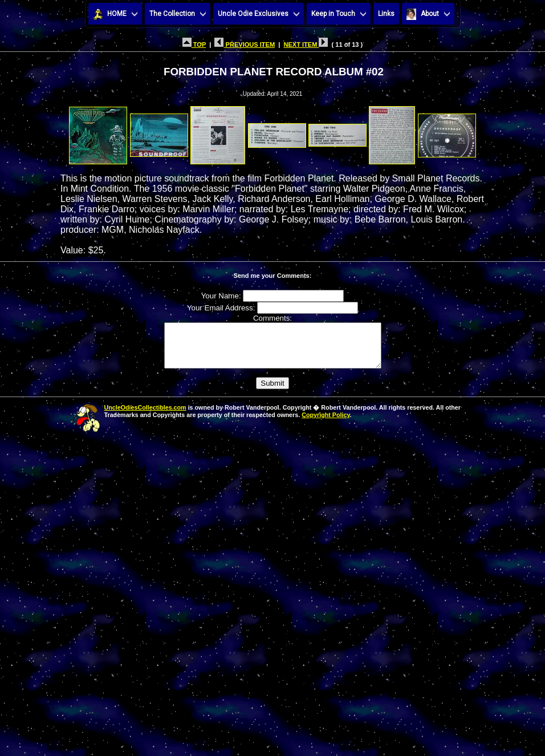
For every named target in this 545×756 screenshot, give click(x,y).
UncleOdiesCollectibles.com (145, 416)
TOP (194, 45)
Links (386, 14)
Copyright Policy (326, 423)
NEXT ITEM (306, 45)
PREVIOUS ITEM (245, 45)
